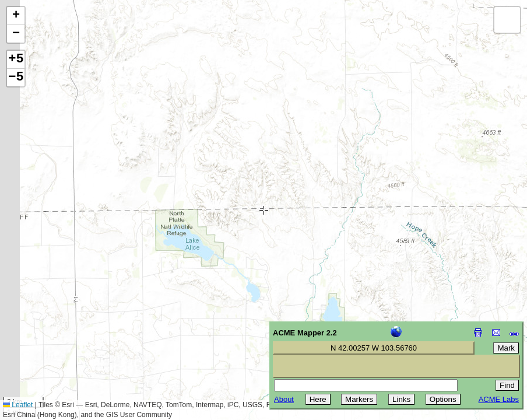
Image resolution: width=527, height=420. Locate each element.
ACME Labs (499, 399)
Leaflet (18, 405)
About (284, 399)
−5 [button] (16, 78)
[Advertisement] (62, 337)
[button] (16, 16)
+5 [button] (16, 60)
